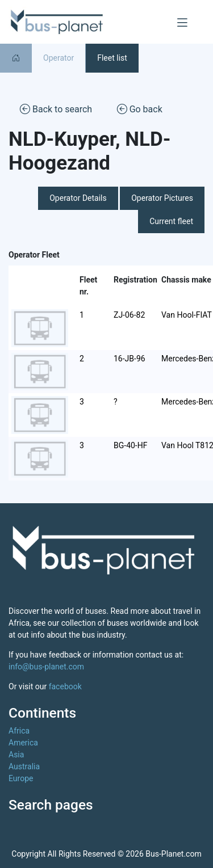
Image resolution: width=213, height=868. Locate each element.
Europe (21, 778)
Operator (59, 58)
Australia (24, 766)
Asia (16, 755)
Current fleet (171, 221)
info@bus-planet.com (46, 667)
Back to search (56, 109)
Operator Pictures (162, 198)
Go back (140, 109)
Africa (19, 731)
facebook (65, 686)
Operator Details (78, 198)
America (23, 743)
